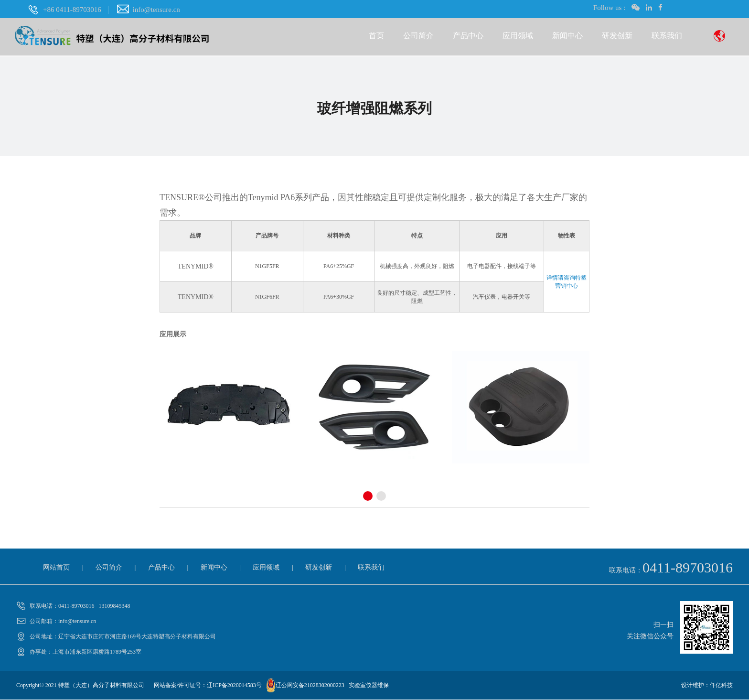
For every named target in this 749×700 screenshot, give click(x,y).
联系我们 (667, 37)
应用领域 (518, 37)
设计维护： (695, 686)
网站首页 (56, 568)
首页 (376, 37)
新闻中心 (567, 37)
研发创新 (617, 37)
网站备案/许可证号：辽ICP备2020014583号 (208, 686)
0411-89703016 (688, 568)
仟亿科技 (721, 686)
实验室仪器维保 (369, 686)
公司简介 (418, 37)
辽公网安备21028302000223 (310, 686)
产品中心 (468, 37)
